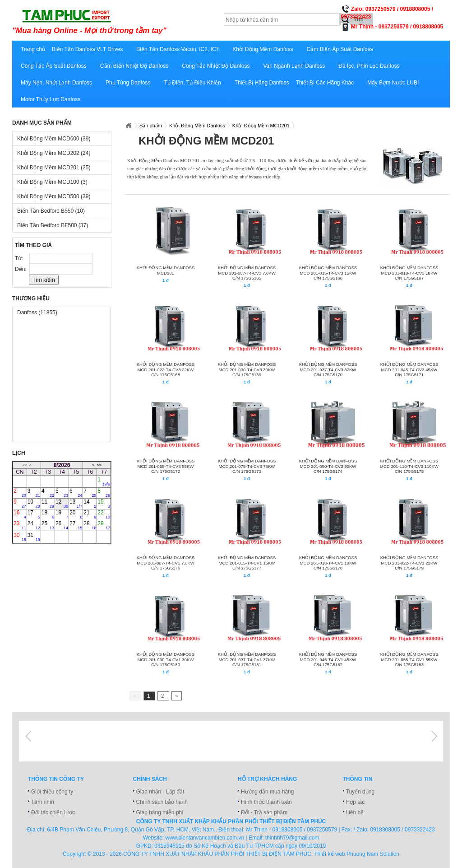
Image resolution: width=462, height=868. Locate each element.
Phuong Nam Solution (373, 854)
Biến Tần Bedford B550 (51, 211)
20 (76, 514)
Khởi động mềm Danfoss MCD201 (166, 270)
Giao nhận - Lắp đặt (160, 792)
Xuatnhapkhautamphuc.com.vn (129, 126)
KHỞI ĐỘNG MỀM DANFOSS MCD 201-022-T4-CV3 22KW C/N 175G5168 (166, 369)
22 (104, 514)
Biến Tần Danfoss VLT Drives (87, 49)
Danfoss (37, 313)
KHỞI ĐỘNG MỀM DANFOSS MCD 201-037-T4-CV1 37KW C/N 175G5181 (247, 659)
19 (62, 514)
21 (90, 514)
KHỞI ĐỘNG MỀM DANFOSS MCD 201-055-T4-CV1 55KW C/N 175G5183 (409, 659)
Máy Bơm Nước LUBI (393, 83)
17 (34, 514)
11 (48, 504)
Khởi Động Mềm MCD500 (54, 196)
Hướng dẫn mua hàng (267, 792)
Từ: (20, 258)
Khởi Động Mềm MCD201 (54, 168)
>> (99, 465)
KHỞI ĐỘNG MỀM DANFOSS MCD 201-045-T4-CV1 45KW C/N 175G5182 (328, 659)
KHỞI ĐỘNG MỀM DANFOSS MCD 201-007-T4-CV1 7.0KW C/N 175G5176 (166, 563)
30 (20, 537)
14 (90, 504)
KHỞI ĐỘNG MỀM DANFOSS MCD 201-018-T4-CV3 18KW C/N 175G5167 (409, 273)
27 (76, 525)
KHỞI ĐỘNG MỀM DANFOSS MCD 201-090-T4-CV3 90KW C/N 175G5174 (328, 466)
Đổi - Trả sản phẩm (264, 812)
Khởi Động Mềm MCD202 (54, 153)
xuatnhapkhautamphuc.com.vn (124, 21)
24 (34, 525)
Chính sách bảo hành (162, 802)
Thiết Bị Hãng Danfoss (262, 83)
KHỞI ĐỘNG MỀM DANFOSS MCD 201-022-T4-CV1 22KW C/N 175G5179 (409, 563)
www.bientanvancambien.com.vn (205, 838)
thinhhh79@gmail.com (292, 838)
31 (34, 537)
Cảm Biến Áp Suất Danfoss (340, 49)
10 (34, 504)
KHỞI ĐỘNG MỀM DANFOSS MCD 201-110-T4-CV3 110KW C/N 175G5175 (409, 466)
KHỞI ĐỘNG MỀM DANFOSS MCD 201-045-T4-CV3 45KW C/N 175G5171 (409, 369)
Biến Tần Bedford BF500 (53, 225)
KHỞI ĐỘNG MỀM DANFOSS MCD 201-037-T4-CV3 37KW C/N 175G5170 (328, 369)
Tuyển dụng (360, 792)
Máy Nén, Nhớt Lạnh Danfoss (56, 83)
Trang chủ (33, 49)
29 (104, 525)
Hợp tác (356, 802)
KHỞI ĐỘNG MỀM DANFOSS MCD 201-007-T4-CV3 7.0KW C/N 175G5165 (247, 273)
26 (62, 525)
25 (48, 525)
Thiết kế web (330, 854)
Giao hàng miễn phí (160, 812)
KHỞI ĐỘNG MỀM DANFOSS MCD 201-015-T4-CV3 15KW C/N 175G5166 (328, 273)
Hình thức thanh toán (266, 802)
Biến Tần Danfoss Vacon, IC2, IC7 (178, 49)
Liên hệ (355, 812)
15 (104, 504)
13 (76, 504)
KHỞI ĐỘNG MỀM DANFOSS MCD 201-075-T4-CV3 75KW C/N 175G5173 (247, 466)
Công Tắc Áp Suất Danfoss (54, 66)
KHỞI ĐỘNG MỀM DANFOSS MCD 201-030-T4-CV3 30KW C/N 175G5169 (247, 369)
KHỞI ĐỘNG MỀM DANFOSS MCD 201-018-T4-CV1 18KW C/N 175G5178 (328, 563)
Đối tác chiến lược (53, 812)
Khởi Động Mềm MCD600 (54, 139)
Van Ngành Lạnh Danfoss (294, 66)
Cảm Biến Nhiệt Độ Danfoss (134, 66)
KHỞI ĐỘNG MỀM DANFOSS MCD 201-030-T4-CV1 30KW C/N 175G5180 (166, 659)
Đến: (21, 269)
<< (24, 465)
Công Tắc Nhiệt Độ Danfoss (216, 66)
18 (48, 514)
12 (62, 504)
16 (20, 514)
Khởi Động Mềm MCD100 (52, 182)
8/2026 (62, 465)
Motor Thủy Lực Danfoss (51, 99)
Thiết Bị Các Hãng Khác (325, 83)
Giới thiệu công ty (52, 792)
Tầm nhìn (43, 802)
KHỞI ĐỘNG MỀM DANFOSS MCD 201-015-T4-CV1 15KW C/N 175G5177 (247, 563)
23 (20, 525)
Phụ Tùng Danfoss (128, 83)
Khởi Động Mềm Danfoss (263, 49)
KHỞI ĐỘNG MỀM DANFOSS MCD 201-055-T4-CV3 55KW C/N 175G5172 (166, 466)
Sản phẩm (151, 126)
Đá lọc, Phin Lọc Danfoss (369, 66)
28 (90, 525)
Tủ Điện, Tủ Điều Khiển (193, 83)
